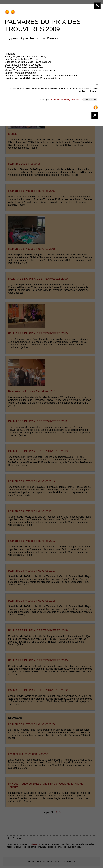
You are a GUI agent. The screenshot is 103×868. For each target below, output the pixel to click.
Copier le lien (90, 100)
